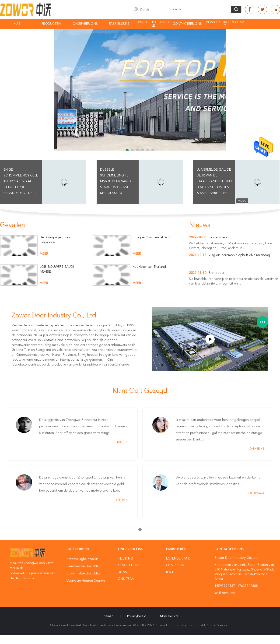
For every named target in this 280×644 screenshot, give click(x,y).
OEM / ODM (175, 565)
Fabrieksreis (119, 24)
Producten (51, 24)
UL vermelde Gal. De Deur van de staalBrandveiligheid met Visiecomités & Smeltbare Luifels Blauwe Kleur (214, 182)
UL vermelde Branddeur (84, 574)
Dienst (123, 572)
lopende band (178, 559)
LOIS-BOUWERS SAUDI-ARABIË (57, 269)
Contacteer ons (187, 24)
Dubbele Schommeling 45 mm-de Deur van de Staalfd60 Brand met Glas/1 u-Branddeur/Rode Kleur (116, 182)
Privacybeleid (137, 616)
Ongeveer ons (85, 24)
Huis (17, 24)
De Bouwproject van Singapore (55, 240)
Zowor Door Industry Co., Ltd (54, 316)
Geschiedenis (129, 565)
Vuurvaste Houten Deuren (86, 581)
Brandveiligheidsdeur (82, 559)
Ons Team (126, 579)
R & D (170, 572)
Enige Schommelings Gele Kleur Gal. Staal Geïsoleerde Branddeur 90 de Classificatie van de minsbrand (21, 182)
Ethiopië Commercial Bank (152, 237)
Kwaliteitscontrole (153, 24)
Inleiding (125, 559)
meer (44, 254)
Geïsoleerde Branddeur (84, 566)
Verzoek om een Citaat (225, 24)
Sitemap (108, 616)
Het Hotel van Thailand (149, 267)
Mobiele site (169, 616)
